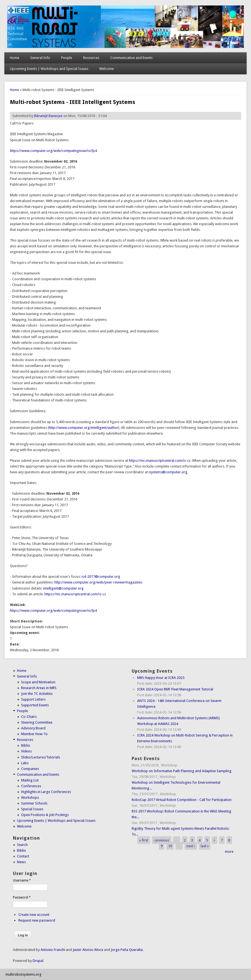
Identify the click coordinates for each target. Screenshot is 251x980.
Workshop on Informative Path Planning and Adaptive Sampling (182, 771)
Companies (30, 769)
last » (205, 846)
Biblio (26, 745)
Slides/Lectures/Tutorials (41, 757)
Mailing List (30, 780)
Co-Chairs (29, 717)
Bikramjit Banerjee (48, 116)
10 (170, 846)
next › (191, 846)
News (21, 862)
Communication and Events (131, 58)
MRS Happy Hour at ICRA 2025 (161, 678)
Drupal (38, 961)
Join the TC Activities (37, 694)
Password (22, 897)
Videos (26, 751)
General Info (40, 58)
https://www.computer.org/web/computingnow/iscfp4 (53, 151)
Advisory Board (33, 728)
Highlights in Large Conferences (46, 792)
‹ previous (161, 840)
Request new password (37, 920)
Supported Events (35, 705)
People (67, 58)
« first (144, 840)
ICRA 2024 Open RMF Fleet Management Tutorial (175, 689)
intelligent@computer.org (63, 588)
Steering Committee (37, 722)
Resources (91, 58)
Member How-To (34, 734)
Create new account (34, 915)
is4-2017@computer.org (101, 577)
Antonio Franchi (53, 950)
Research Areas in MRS (39, 688)
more (229, 852)
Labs (25, 763)
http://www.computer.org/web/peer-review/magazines (98, 582)
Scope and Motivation (38, 682)
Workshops (30, 798)
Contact (23, 856)
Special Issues (32, 809)
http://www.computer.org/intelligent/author (84, 428)
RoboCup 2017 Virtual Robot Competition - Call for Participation (182, 800)
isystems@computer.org (168, 472)
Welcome (107, 69)
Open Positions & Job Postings (45, 815)
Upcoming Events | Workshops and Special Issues (49, 69)
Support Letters (33, 699)
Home (15, 58)
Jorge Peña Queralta (127, 950)
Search (22, 845)
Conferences (31, 786)
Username (22, 880)
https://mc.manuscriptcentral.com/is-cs (160, 461)
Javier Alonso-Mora (88, 950)
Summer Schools (34, 803)
